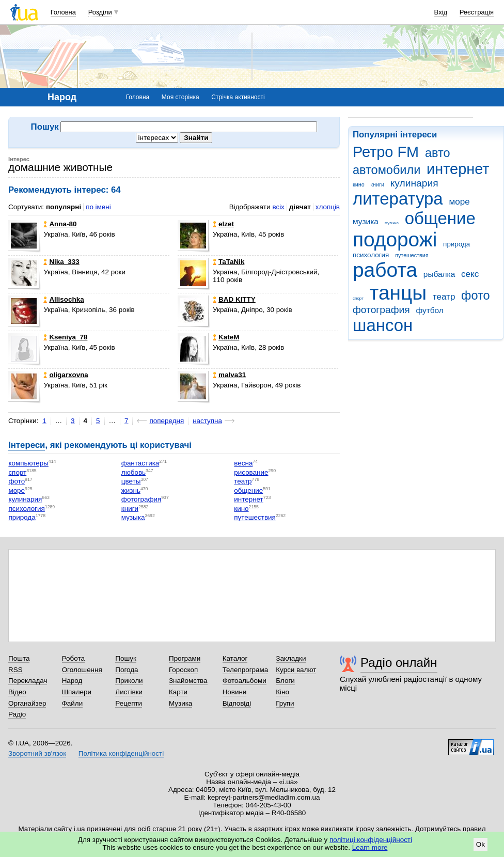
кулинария (414, 183)
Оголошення (82, 670)
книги (377, 184)
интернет (458, 169)
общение (440, 218)
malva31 (229, 375)
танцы (398, 293)
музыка (392, 223)
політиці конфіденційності (371, 840)
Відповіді (237, 703)
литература (398, 199)
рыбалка (439, 274)
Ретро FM (386, 152)
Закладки (291, 658)
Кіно (282, 692)
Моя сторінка (180, 97)
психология (371, 255)
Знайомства (188, 681)
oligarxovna (66, 375)
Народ (72, 681)
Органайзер (27, 703)
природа (456, 244)
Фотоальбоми (245, 681)
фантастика (140, 464)
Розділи (100, 12)
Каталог (235, 658)
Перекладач (28, 681)
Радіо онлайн (399, 663)
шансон (383, 325)
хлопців (328, 207)
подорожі (395, 239)
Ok (481, 844)
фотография (381, 310)
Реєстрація (477, 12)
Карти (178, 692)
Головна (63, 12)
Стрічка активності (238, 97)
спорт (358, 298)
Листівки (129, 692)
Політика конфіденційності (121, 753)
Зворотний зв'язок (37, 753)
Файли (73, 703)
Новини (235, 692)
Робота (73, 658)
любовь (133, 472)
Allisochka (64, 299)
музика (366, 221)
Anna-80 (60, 224)
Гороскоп (183, 670)
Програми (185, 658)
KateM (226, 337)
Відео (17, 692)
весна (243, 464)
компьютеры (28, 464)
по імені (98, 207)
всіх (278, 207)
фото (476, 295)
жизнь (131, 490)
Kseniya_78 (65, 337)
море (459, 202)
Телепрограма (246, 670)
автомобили (387, 170)
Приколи (129, 681)
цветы (131, 482)
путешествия (412, 255)
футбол (429, 310)
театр (444, 297)
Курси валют (296, 670)
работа (385, 270)
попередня (167, 421)
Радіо (17, 714)
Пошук (126, 658)
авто (438, 153)
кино (359, 184)
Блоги (285, 681)
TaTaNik (229, 262)
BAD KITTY (234, 299)
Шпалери (77, 692)
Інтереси (27, 445)
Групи (285, 703)
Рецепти (129, 703)
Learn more (370, 847)
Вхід (441, 12)
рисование (251, 472)
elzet (223, 224)
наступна (207, 421)
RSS (15, 670)
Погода (127, 670)
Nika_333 (61, 262)
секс (470, 274)
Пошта (19, 658)
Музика (180, 703)
